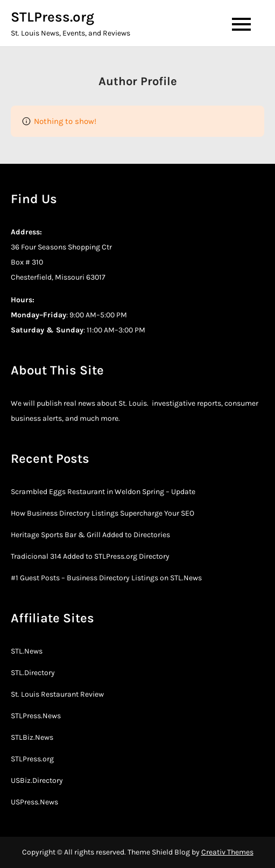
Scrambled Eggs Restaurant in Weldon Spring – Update (103, 492)
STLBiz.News (32, 737)
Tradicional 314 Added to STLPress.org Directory (90, 556)
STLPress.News (36, 716)
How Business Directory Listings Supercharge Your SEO (103, 513)
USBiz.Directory (37, 780)
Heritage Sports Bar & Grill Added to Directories (90, 535)
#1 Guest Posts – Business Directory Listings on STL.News (106, 578)
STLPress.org (52, 17)
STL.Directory (33, 673)
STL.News (27, 651)
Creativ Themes (227, 852)
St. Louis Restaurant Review (57, 694)
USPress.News (34, 802)
